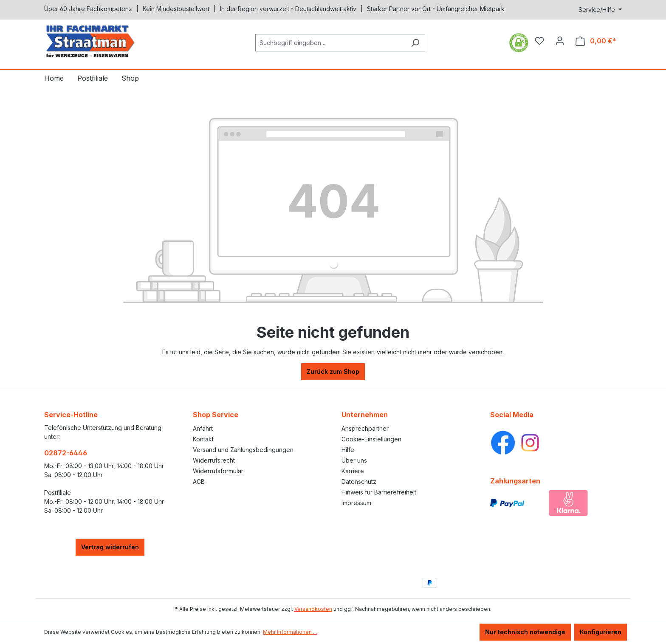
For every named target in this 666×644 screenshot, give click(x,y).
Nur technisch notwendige (525, 632)
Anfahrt (203, 428)
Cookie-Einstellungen (371, 439)
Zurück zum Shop (333, 371)
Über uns (354, 460)
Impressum (356, 503)
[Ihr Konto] (560, 41)
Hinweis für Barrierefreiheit (379, 492)
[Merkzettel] (539, 41)
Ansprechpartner (365, 428)
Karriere (353, 471)
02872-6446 (66, 453)
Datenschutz (359, 482)
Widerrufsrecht (214, 460)
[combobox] (330, 43)
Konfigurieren (601, 632)
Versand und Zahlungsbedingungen (243, 450)
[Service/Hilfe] (600, 10)
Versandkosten (313, 609)
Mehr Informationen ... (290, 632)
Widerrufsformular (218, 471)
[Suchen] (415, 43)
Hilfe (348, 450)
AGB (199, 482)
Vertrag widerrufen (110, 547)
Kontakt (203, 439)
